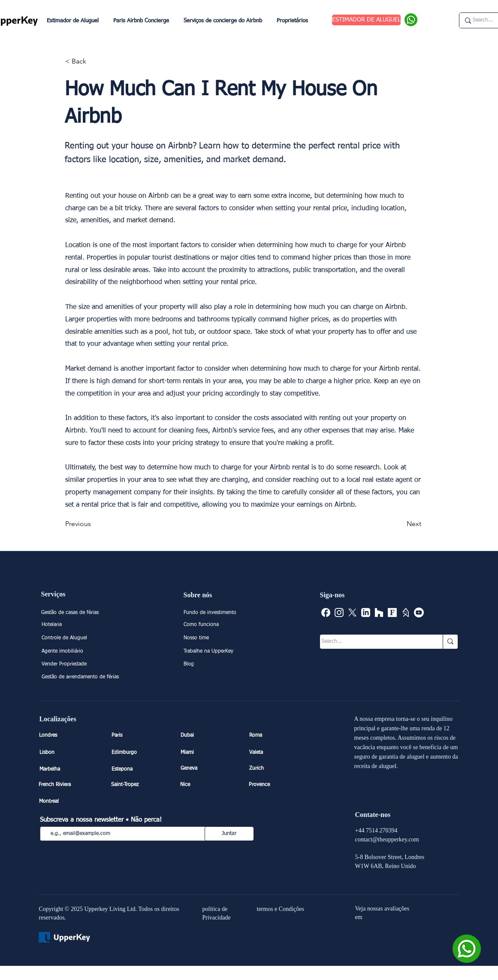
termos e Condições (281, 909)
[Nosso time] (223, 638)
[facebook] (326, 612)
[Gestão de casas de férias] (86, 613)
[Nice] (210, 785)
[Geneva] (211, 769)
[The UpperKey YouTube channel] (419, 612)
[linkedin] (366, 612)
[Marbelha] (69, 769)
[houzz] (379, 612)
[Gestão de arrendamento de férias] (81, 678)
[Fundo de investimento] (223, 613)
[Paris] (142, 735)
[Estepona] (142, 769)
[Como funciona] (223, 625)
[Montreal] (69, 802)
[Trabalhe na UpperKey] (223, 652)
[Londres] (69, 735)
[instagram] (339, 612)
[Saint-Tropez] (141, 785)
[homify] (406, 612)
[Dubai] (211, 735)
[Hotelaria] (81, 625)
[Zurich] (279, 769)
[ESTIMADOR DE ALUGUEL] (366, 20)
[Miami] (211, 753)
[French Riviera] (69, 785)
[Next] (400, 524)
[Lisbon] (69, 753)
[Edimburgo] (142, 753)
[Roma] (279, 735)
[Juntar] (229, 834)
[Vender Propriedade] (81, 665)
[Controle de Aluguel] (81, 638)
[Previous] (94, 524)
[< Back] (94, 61)
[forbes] (392, 612)
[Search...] (373, 642)
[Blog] (223, 665)
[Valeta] (279, 753)
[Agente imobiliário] (81, 652)
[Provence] (279, 785)
